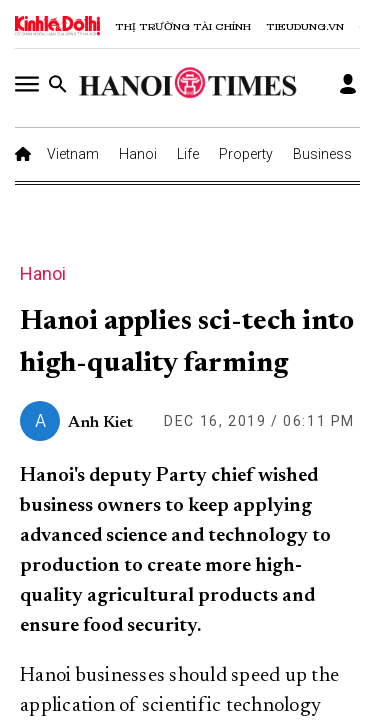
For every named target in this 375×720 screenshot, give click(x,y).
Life (188, 154)
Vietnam (73, 154)
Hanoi (138, 154)
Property (246, 154)
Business (322, 154)
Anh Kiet (100, 423)
